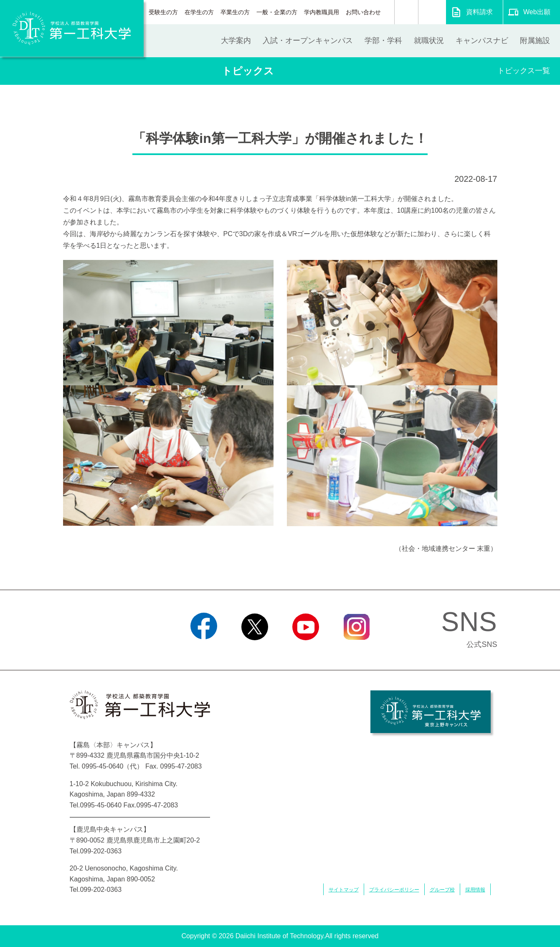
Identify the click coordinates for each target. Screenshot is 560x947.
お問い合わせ (363, 12)
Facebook (204, 651)
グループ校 (442, 890)
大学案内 (236, 41)
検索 (406, 12)
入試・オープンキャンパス (308, 41)
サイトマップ (344, 890)
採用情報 (475, 890)
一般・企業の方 (277, 12)
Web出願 (537, 12)
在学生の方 (199, 12)
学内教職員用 (322, 12)
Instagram (356, 651)
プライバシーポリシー (394, 890)
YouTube (305, 651)
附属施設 (535, 41)
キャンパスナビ (482, 41)
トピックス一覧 (524, 71)
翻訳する (432, 12)
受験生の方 (163, 12)
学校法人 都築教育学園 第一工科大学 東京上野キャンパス (431, 712)
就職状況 (429, 41)
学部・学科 (383, 41)
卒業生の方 (235, 12)
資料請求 (479, 12)
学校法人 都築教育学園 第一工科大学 (72, 28)
